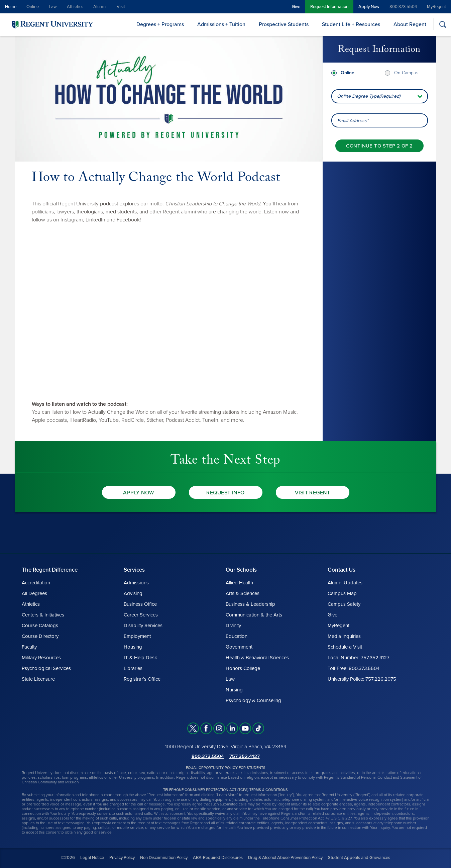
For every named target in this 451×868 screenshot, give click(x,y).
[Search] (442, 24)
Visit (121, 7)
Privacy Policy (122, 858)
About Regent (410, 24)
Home (11, 7)
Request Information (329, 7)
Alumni (100, 7)
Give (296, 7)
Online (33, 7)
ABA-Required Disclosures (218, 858)
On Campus (406, 73)
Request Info (225, 493)
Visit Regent (313, 493)
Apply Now (369, 7)
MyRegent (436, 7)
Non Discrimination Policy (164, 858)
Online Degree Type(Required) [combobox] (369, 96)
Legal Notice (92, 858)
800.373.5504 (403, 7)
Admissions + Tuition (221, 24)
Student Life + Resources (351, 24)
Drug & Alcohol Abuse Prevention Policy (285, 858)
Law (53, 7)
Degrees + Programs (160, 24)
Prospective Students (284, 24)
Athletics (75, 7)
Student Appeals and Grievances (359, 858)
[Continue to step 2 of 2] (379, 146)
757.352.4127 (245, 756)
